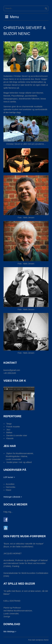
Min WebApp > (10, 632)
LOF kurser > (9, 477)
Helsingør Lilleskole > (13, 497)
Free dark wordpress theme (38, 640)
